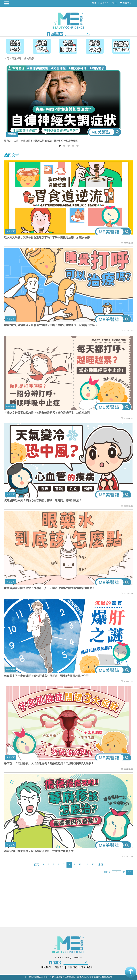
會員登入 (104, 3)
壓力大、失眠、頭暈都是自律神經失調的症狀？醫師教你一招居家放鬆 (41, 141)
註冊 (94, 3)
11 (87, 865)
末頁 (101, 865)
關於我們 (46, 967)
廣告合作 (59, 967)
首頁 (7, 58)
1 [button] (60, 146)
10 (80, 865)
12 (93, 865)
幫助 (114, 3)
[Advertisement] (42, 901)
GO (130, 872)
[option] (68, 103)
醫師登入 (126, 3)
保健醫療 (29, 58)
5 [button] (77, 146)
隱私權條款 (87, 967)
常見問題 (72, 967)
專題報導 (17, 58)
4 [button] (73, 146)
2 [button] (64, 146)
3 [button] (69, 146)
